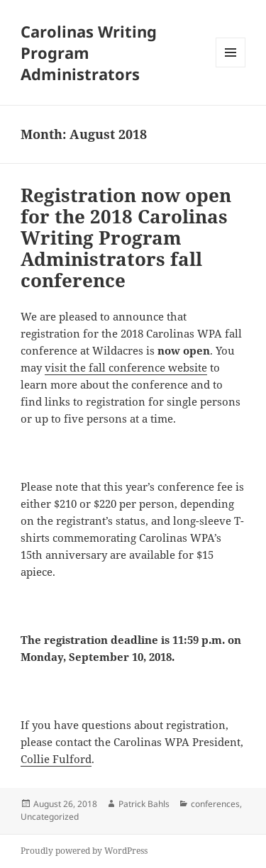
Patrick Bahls (144, 804)
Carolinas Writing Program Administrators (89, 52)
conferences (215, 804)
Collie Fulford (56, 759)
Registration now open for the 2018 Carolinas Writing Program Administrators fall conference (126, 238)
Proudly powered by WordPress (84, 851)
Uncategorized (50, 817)
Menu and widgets (231, 67)
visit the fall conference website (126, 367)
